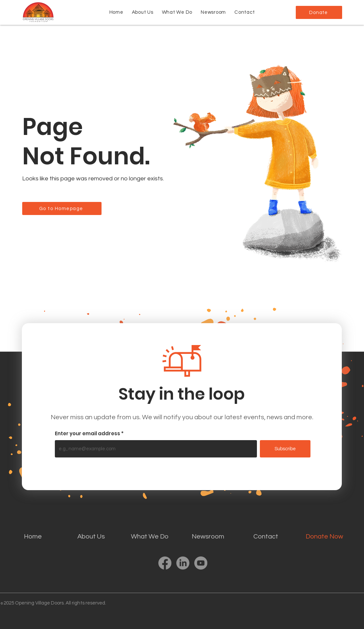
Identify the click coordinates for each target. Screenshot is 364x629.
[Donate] (319, 12)
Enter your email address (87, 433)
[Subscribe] (285, 449)
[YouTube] (201, 563)
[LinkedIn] (183, 563)
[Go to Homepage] (62, 208)
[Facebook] (165, 563)
